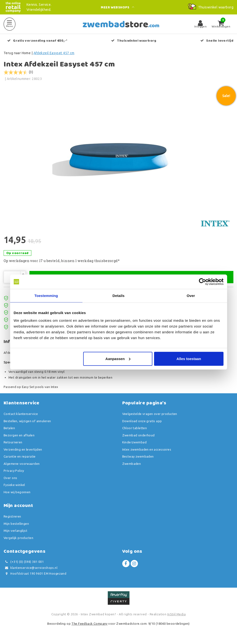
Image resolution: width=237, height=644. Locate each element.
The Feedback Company (89, 626)
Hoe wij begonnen (17, 494)
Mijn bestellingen (16, 526)
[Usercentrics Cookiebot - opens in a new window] (202, 282)
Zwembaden (132, 466)
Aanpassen (118, 358)
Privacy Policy (14, 473)
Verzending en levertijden (23, 452)
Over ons (10, 480)
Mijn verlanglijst (15, 533)
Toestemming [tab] (46, 296)
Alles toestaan (189, 358)
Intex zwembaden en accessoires (147, 452)
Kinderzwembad (134, 445)
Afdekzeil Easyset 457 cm (54, 53)
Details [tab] (119, 296)
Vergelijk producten (18, 540)
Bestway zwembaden (138, 459)
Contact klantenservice (21, 416)
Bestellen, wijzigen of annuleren (27, 423)
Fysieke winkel (14, 487)
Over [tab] (191, 296)
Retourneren (13, 445)
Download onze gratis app (142, 423)
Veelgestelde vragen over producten (150, 416)
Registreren (12, 519)
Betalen (9, 430)
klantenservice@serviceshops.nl (30, 570)
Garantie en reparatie (20, 459)
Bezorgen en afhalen (19, 437)
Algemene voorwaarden (22, 466)
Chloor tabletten (135, 430)
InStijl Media (176, 616)
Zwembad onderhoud (139, 437)
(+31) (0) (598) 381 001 (24, 564)
